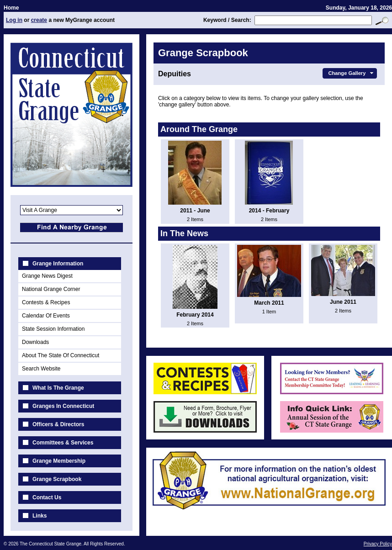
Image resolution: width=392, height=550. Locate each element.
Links (40, 516)
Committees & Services (63, 443)
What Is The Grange (58, 388)
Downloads (35, 342)
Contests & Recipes (46, 302)
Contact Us (47, 497)
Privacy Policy (378, 544)
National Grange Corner (51, 289)
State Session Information (53, 329)
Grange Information (58, 264)
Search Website (41, 369)
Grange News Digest (47, 276)
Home (11, 8)
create (39, 20)
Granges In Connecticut (63, 406)
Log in (14, 20)
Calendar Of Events (46, 316)
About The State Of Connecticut (61, 355)
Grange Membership (59, 461)
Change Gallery (352, 73)
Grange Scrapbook (57, 479)
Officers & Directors (58, 424)
